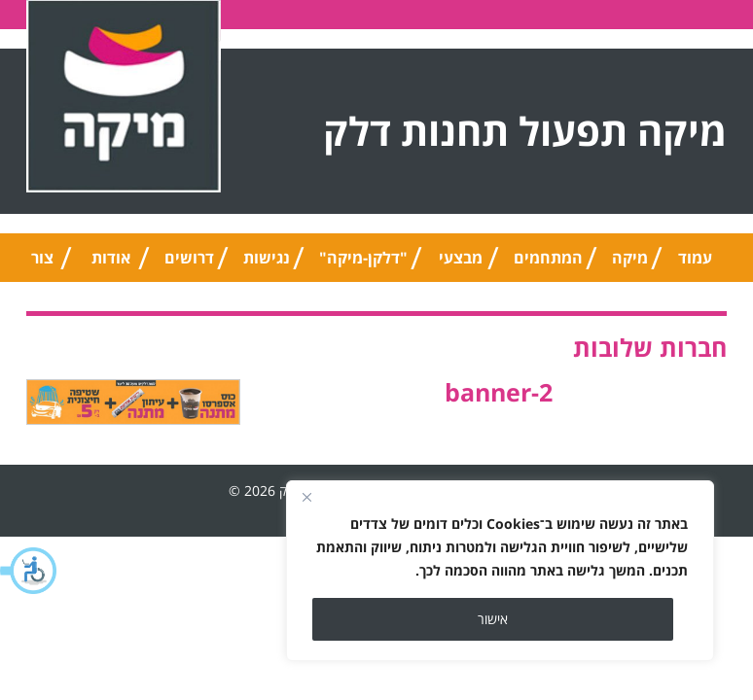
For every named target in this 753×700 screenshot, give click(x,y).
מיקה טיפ (630, 264)
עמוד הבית (695, 264)
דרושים (189, 258)
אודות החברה (111, 264)
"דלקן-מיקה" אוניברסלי (363, 264)
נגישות (267, 258)
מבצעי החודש (461, 264)
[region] (500, 571)
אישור (493, 619)
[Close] (306, 497)
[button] (29, 571)
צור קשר (42, 264)
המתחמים (548, 258)
